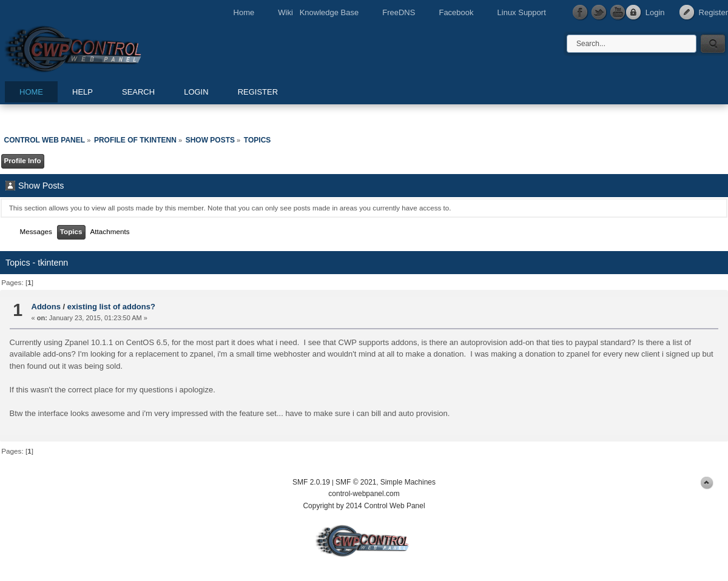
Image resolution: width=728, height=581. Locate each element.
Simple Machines (408, 482)
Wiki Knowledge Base (318, 12)
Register (713, 12)
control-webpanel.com (364, 494)
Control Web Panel (100, 47)
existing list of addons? (111, 307)
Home (244, 12)
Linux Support (522, 12)
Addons (46, 307)
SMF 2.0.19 (311, 482)
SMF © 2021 (356, 482)
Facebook (456, 12)
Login (655, 12)
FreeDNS (399, 12)
